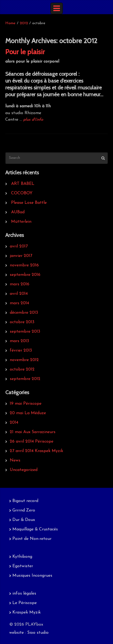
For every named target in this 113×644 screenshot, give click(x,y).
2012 (24, 23)
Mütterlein (21, 222)
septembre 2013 (25, 332)
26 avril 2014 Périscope (32, 442)
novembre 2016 (24, 265)
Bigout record (25, 501)
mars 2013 (19, 341)
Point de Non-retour (32, 539)
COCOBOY (22, 193)
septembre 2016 (25, 275)
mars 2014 (19, 303)
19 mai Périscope (26, 404)
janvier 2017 (21, 256)
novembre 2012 (24, 360)
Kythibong (22, 557)
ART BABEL (23, 184)
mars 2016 (20, 284)
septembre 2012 (25, 379)
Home (10, 23)
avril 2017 (19, 246)
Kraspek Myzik (27, 612)
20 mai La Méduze (28, 413)
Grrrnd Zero (24, 510)
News (15, 460)
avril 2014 (19, 294)
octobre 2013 (22, 322)
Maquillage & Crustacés (35, 529)
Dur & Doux (24, 520)
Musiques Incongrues (32, 576)
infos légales (24, 594)
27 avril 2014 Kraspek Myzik (36, 451)
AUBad (18, 212)
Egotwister (23, 566)
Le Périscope (25, 603)
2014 (14, 423)
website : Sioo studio (29, 633)
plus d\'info (33, 120)
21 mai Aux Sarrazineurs (33, 432)
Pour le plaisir (25, 52)
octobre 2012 (22, 369)
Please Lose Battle (29, 203)
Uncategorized (24, 470)
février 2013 (21, 351)
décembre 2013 (24, 313)
